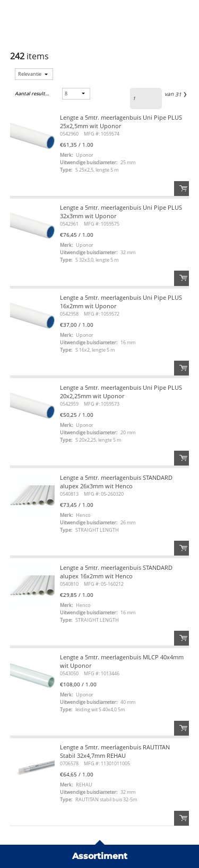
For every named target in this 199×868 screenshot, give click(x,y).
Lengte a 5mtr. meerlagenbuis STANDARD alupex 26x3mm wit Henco (116, 482)
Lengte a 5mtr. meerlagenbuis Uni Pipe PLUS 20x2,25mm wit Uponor (121, 392)
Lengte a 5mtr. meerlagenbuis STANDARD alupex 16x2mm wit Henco (116, 572)
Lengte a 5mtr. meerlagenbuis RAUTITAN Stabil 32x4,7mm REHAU (115, 751)
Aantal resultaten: (32, 93)
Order (181, 189)
